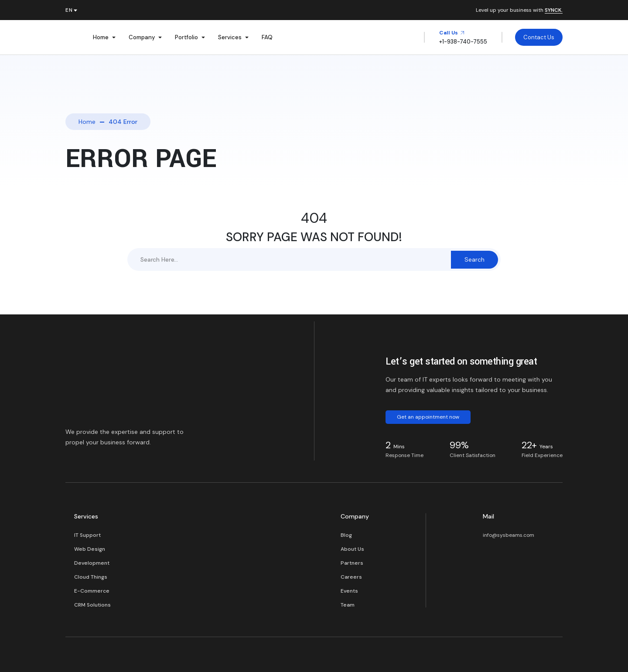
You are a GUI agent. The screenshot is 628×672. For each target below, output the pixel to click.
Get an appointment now (428, 417)
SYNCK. (554, 10)
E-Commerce (92, 591)
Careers (351, 577)
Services (230, 37)
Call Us (452, 33)
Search (474, 259)
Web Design (90, 549)
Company (142, 37)
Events (349, 591)
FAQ (267, 37)
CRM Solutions (92, 605)
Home (101, 37)
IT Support (87, 535)
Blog (346, 535)
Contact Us (539, 37)
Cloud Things (91, 577)
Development (92, 563)
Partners (352, 563)
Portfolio (186, 37)
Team (348, 605)
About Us (352, 549)
